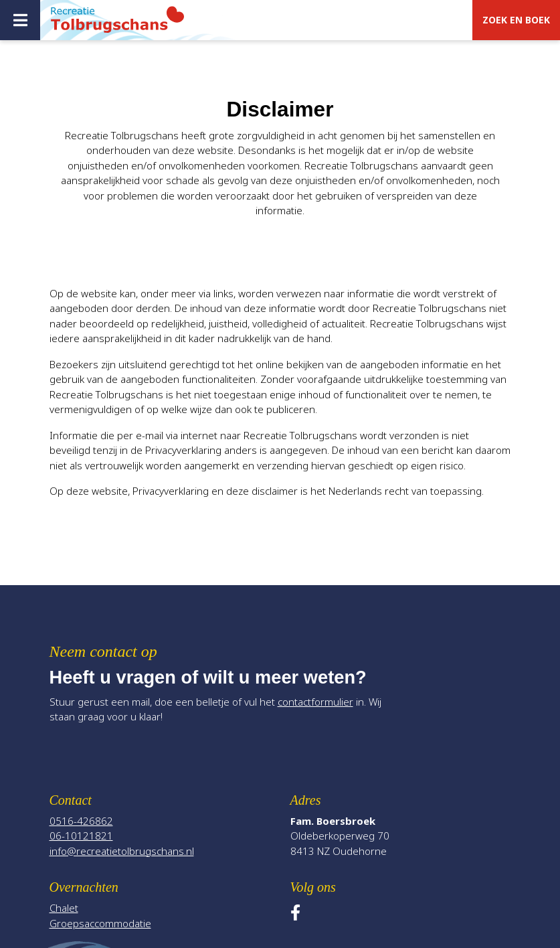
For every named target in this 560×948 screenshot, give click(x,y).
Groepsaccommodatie (100, 923)
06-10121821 (81, 836)
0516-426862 (81, 821)
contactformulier (315, 702)
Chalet (64, 908)
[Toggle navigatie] (20, 20)
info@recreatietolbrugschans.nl (122, 851)
